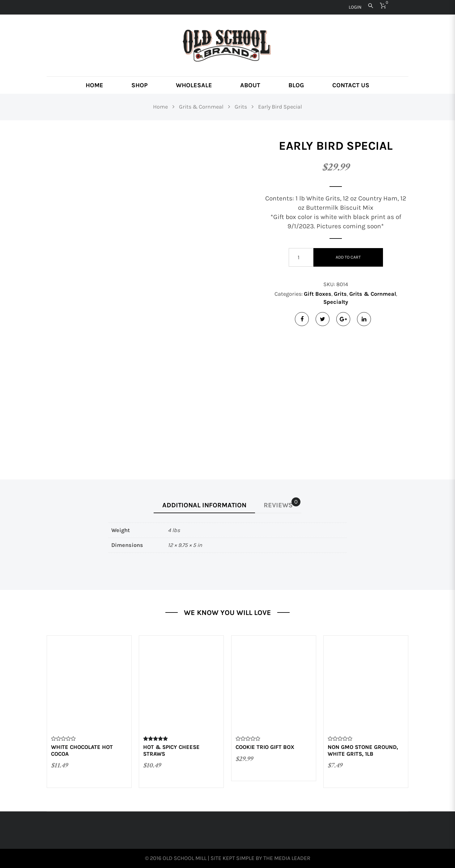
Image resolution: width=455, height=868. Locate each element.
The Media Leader (287, 858)
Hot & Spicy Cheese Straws (171, 750)
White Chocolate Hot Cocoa (82, 750)
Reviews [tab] (282, 503)
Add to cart (348, 257)
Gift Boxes (318, 294)
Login (355, 7)
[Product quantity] (301, 257)
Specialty (336, 302)
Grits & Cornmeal (373, 294)
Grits (340, 294)
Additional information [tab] (204, 505)
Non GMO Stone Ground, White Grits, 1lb (363, 750)
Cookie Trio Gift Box (265, 747)
